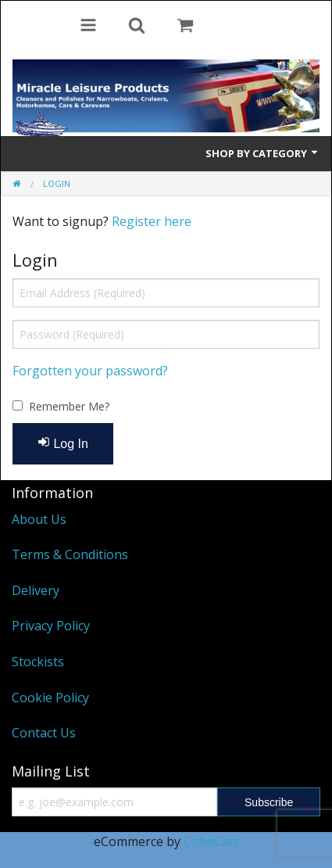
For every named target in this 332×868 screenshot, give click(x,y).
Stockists (38, 662)
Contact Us (44, 733)
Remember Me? (69, 406)
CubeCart (211, 841)
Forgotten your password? (90, 371)
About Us (39, 519)
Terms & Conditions (70, 554)
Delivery (36, 590)
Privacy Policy (51, 626)
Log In (63, 443)
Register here (152, 221)
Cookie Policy (50, 698)
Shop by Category (262, 153)
